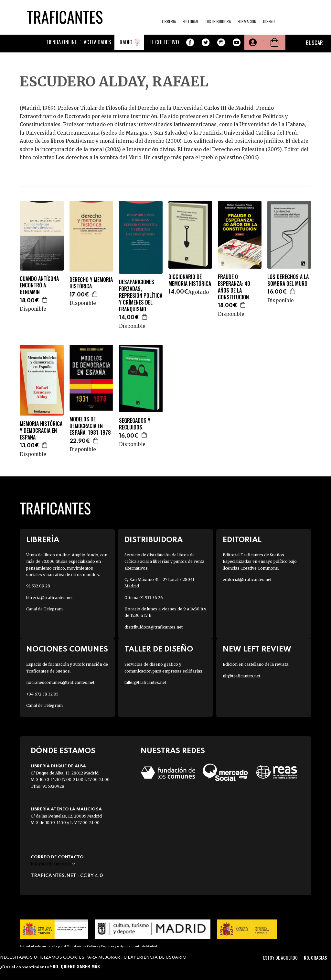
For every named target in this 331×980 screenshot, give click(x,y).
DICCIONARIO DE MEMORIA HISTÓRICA (190, 280)
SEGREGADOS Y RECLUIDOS (135, 424)
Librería (43, 540)
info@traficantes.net (53, 864)
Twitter (206, 42)
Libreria (169, 21)
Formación (247, 21)
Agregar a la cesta (45, 300)
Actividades (97, 42)
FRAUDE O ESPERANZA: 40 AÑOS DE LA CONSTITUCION (234, 287)
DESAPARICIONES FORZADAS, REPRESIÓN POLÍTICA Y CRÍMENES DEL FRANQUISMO (141, 295)
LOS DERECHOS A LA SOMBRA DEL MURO (288, 280)
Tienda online (61, 42)
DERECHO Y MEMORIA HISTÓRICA (91, 283)
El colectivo (164, 42)
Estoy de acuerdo (280, 958)
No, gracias (315, 958)
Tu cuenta (252, 42)
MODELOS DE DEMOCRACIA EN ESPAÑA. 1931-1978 (90, 426)
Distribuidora (218, 21)
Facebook (190, 42)
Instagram (221, 42)
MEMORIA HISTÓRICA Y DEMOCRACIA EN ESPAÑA (41, 430)
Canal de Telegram (44, 609)
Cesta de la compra (274, 42)
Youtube (237, 42)
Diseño (269, 21)
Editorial (191, 21)
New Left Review (257, 649)
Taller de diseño (159, 649)
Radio (126, 42)
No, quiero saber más (76, 966)
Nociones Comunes (67, 649)
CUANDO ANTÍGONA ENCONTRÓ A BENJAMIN (39, 285)
